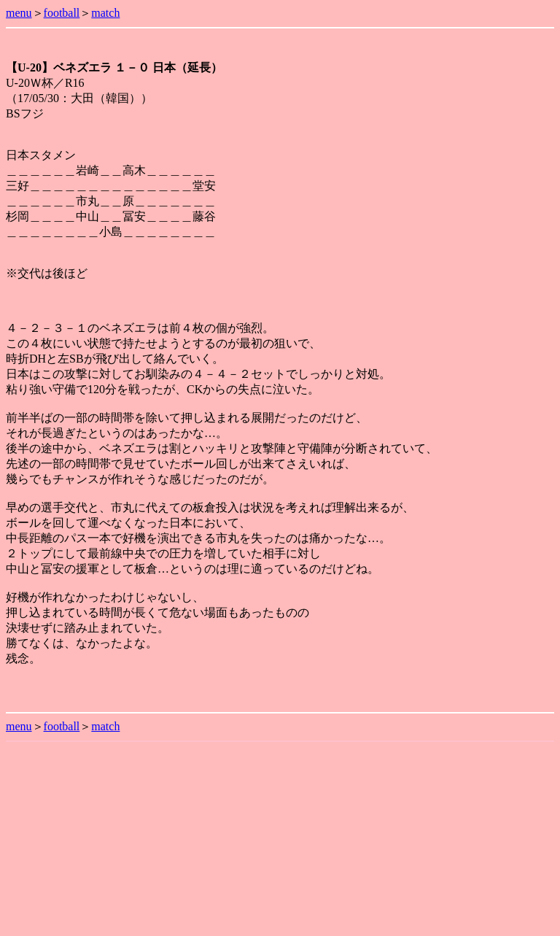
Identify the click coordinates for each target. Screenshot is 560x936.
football (62, 13)
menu (19, 13)
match (105, 13)
